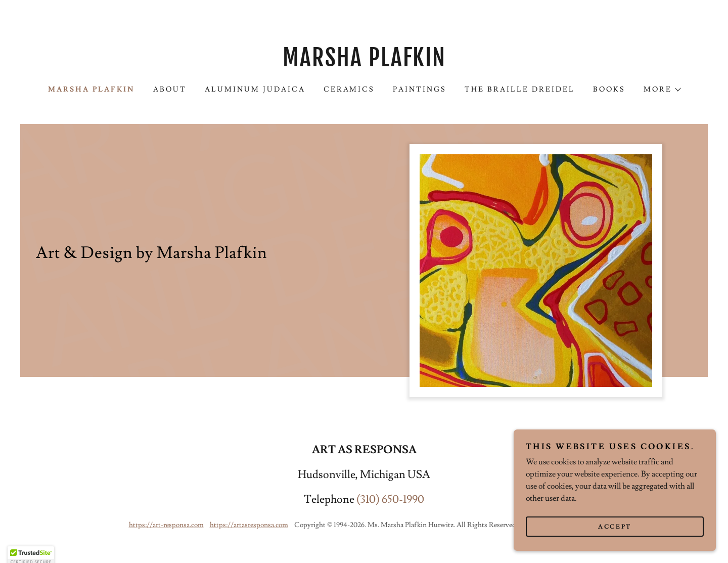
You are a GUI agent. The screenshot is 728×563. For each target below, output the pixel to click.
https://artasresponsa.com (249, 525)
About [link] (170, 90)
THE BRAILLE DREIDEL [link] (520, 90)
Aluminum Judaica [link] (255, 90)
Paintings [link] (420, 90)
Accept (615, 540)
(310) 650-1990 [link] (390, 500)
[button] (662, 90)
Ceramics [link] (349, 90)
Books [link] (609, 90)
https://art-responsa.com (166, 525)
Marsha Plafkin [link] (92, 90)
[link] (364, 64)
